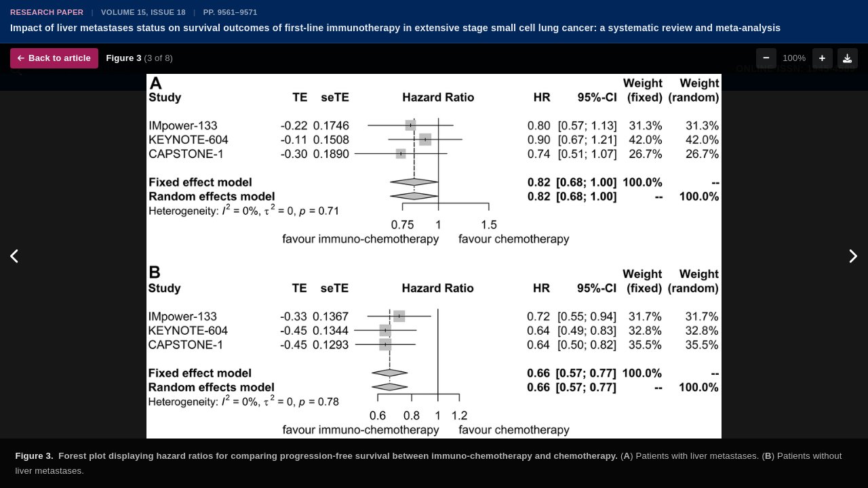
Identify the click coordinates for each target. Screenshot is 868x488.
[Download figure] (848, 58)
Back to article (54, 58)
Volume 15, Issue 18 (143, 12)
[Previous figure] (15, 256)
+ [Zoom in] (823, 58)
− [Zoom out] (766, 58)
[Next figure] (853, 256)
